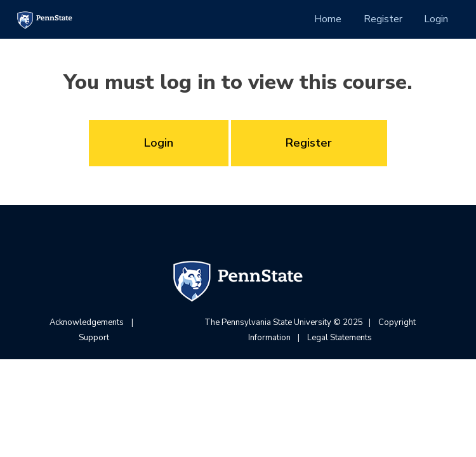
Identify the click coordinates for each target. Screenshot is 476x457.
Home (328, 19)
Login (436, 19)
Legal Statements (340, 338)
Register (383, 19)
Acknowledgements (87, 322)
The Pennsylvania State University (268, 322)
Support (94, 338)
